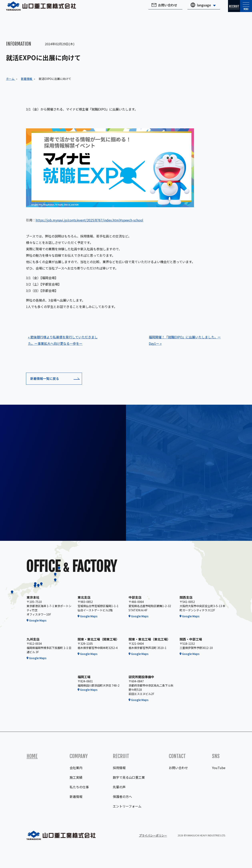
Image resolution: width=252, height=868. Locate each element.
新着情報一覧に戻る (45, 378)
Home (32, 756)
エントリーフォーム (127, 806)
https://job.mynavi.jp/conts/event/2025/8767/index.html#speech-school (89, 220)
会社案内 (76, 768)
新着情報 (76, 797)
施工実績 (76, 777)
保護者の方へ (122, 797)
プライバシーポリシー (153, 835)
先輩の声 (119, 787)
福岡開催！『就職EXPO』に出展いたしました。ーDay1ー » (185, 340)
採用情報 (119, 768)
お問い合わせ (152, 9)
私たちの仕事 (79, 787)
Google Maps (38, 620)
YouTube (219, 768)
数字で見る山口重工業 (129, 777)
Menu (242, 11)
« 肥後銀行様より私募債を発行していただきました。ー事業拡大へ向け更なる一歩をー (63, 340)
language (188, 9)
